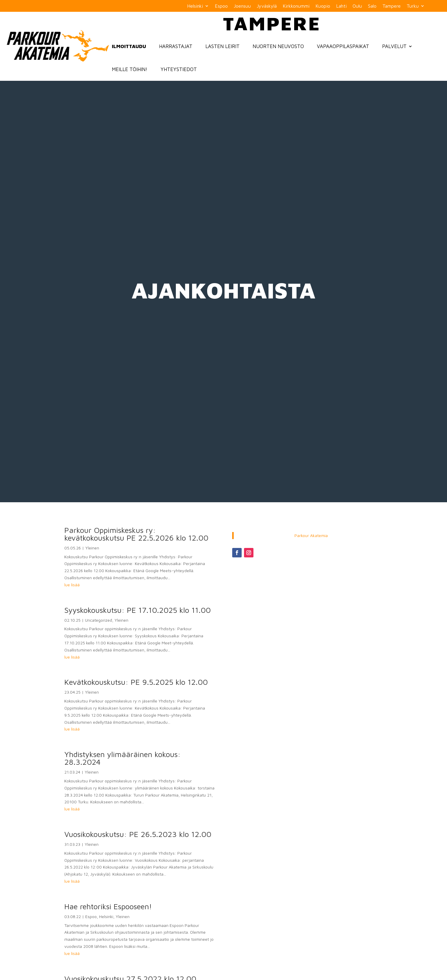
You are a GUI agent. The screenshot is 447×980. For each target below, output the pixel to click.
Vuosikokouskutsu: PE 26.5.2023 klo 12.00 (138, 834)
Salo (372, 6)
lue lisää (72, 585)
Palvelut (394, 46)
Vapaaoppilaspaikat (343, 46)
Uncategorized (99, 620)
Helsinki (195, 6)
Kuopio (323, 6)
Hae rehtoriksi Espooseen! (108, 906)
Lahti (341, 6)
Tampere (392, 6)
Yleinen (92, 548)
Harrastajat (176, 46)
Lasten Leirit (222, 46)
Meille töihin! (130, 69)
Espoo (221, 6)
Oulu (357, 6)
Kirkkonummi (296, 6)
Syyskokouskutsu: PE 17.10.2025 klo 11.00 (137, 610)
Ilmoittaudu (129, 46)
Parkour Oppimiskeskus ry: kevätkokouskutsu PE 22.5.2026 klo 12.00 (136, 534)
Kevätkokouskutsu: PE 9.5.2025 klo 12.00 (136, 682)
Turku (413, 6)
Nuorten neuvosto (278, 46)
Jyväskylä (267, 6)
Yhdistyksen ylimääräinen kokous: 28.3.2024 (122, 758)
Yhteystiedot (179, 69)
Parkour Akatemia (311, 535)
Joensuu (242, 6)
